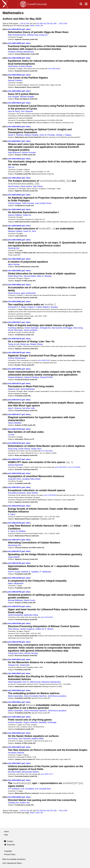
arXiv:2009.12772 (47, 774)
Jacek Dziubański (15, 615)
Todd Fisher (13, 66)
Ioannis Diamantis (15, 465)
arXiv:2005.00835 (14, 747)
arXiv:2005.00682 (14, 369)
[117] (5, 285)
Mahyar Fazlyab (31, 135)
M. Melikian (21, 531)
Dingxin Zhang (36, 344)
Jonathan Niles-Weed (31, 479)
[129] (5, 473)
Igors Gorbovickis (28, 293)
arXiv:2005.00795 (14, 623)
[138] (5, 606)
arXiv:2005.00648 (14, 240)
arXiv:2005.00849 (14, 797)
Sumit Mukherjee (28, 389)
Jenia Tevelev (32, 493)
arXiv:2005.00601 (14, 91)
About (6, 831)
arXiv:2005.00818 (14, 690)
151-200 (40, 24)
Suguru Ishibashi (31, 722)
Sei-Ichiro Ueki (29, 408)
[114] (5, 240)
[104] (5, 75)
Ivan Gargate (13, 97)
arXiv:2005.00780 (14, 563)
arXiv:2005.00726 (14, 429)
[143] (5, 690)
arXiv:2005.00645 (14, 226)
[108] (5, 141)
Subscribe (11, 845)
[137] (5, 592)
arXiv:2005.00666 (14, 302)
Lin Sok (11, 435)
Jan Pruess (13, 739)
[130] (5, 487)
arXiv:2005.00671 (14, 322)
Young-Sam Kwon (16, 653)
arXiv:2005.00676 (14, 339)
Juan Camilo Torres (43, 203)
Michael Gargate (27, 97)
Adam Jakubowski (16, 583)
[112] (5, 209)
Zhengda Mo (45, 328)
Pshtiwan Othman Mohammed (21, 52)
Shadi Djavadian (15, 682)
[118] (5, 302)
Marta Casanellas (15, 696)
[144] (5, 702)
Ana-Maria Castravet (17, 493)
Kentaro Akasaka (15, 722)
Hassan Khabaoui (15, 377)
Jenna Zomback (31, 330)
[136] (5, 578)
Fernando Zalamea (16, 753)
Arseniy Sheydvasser (17, 358)
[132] (5, 523)
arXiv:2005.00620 (14, 159)
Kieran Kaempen (32, 328)
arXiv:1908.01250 (44, 360)
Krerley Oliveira (25, 66)
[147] (5, 747)
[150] (5, 797)
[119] (5, 322)
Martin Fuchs (30, 600)
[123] (5, 383)
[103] (5, 58)
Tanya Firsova (14, 293)
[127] (5, 443)
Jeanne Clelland (15, 215)
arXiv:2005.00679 (14, 353)
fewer (32, 26)
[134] (5, 551)
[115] (5, 259)
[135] (5, 563)
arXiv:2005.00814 (14, 659)
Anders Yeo (25, 803)
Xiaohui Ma (25, 665)
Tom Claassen (27, 111)
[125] (5, 414)
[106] (5, 103)
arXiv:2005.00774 (14, 551)
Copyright (8, 851)
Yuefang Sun (13, 803)
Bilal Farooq (35, 682)
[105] (5, 91)
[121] (5, 353)
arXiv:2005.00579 (14, 29)
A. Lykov (12, 514)
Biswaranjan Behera (30, 772)
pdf (23, 29)
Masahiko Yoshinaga (48, 722)
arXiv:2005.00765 (14, 523)
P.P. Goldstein (14, 789)
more (38, 26)
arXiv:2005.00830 (14, 733)
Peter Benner (13, 629)
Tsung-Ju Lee (14, 344)
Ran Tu (26, 682)
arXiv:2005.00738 (14, 473)
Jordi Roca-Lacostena (57, 696)
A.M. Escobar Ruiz (43, 789)
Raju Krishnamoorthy (17, 35)
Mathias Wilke (38, 739)
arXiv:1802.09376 (61, 467)
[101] (5, 29)
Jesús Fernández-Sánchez (35, 696)
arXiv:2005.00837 (14, 763)
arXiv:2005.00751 (14, 487)
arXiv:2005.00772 (14, 540)
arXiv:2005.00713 (14, 400)
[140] (5, 642)
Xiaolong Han (14, 248)
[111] (5, 195)
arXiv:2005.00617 (14, 141)
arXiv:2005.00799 (14, 642)
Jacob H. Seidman (16, 135)
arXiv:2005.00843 (14, 780)
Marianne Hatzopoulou (51, 682)
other (28, 29)
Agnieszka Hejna (31, 615)
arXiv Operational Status (13, 863)
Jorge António (14, 557)
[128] (5, 459)
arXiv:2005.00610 (14, 103)
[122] (5, 369)
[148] (5, 763)
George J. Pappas (64, 135)
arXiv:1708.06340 (50, 495)
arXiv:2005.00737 (14, 459)
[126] (5, 429)
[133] (5, 540)
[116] (5, 271)
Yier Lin (11, 167)
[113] (5, 226)
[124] (5, 400)
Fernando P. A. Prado (17, 307)
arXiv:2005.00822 (14, 717)
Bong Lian (25, 344)
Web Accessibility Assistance (14, 859)
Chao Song (78, 328)
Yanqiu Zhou (36, 449)
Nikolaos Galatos (15, 231)
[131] (5, 506)
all (42, 26)
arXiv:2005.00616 (14, 127)
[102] (5, 43)
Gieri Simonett (25, 739)
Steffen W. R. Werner (45, 629)
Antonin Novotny (31, 653)
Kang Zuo (43, 35)
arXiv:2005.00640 (14, 195)
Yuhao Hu (27, 215)
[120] (5, 339)
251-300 (53, 24)
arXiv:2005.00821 (14, 702)
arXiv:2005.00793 (14, 606)
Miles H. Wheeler (44, 276)
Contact (10, 841)
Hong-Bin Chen (14, 479)
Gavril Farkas (14, 186)
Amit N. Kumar (14, 572)
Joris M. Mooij (14, 111)
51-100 (26, 24)
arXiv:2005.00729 (14, 443)
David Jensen (26, 186)
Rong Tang (13, 449)
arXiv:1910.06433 (47, 617)
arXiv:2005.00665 (14, 285)
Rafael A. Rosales (50, 307)
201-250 (46, 24)
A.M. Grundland (27, 789)
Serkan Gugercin (27, 629)
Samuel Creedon (15, 80)
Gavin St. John (30, 231)
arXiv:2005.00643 (14, 209)
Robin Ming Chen (15, 276)
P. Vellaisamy (46, 572)
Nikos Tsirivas (14, 264)
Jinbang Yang (32, 35)
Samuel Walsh (30, 276)
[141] (5, 659)
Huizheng (12, 328)
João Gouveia (28, 203)
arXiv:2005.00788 (14, 578)
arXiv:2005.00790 (14, 592)
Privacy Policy (10, 854)
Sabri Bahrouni (14, 152)
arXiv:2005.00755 (14, 506)
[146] (5, 733)
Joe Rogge (67, 328)
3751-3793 (63, 24)
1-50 (21, 24)
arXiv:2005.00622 (14, 178)
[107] (5, 127)
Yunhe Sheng (24, 449)
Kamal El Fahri (46, 377)
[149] (5, 780)
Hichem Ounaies (29, 152)
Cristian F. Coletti (34, 307)
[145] (5, 717)
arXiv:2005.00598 (14, 58)
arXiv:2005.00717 (14, 414)
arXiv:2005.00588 (14, 43)
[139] (5, 623)
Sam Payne (38, 186)
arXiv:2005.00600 (14, 75)
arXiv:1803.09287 (47, 451)
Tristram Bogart (14, 203)
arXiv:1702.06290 (74, 467)
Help (6, 835)
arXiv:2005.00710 (14, 383)
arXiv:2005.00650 (14, 259)
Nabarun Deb (14, 389)
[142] (5, 673)
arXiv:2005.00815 (14, 673)
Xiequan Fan (13, 665)
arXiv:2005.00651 (14, 271)
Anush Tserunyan (15, 330)
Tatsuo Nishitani (15, 423)
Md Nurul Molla (14, 772)
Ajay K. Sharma (15, 408)
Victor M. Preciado (47, 135)
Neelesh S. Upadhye (30, 572)
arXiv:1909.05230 (54, 69)
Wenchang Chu (14, 545)
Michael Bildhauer (15, 600)
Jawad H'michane (32, 377)
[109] (5, 159)
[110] (5, 178)
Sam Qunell (57, 328)
